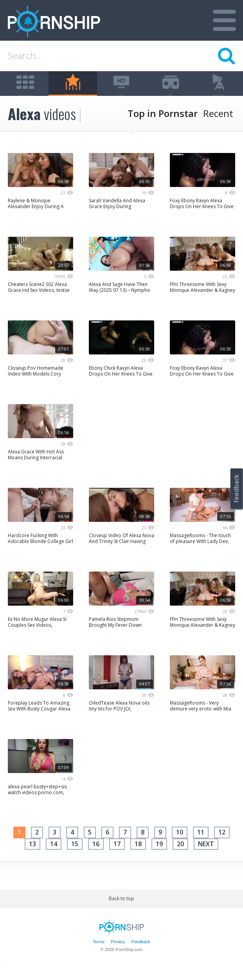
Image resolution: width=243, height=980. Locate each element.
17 (117, 856)
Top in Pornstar (163, 125)
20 (180, 856)
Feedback (141, 953)
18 (138, 856)
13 (32, 856)
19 (159, 856)
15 (75, 856)
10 (180, 844)
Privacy (118, 953)
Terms (99, 953)
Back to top (121, 911)
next (206, 856)
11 (201, 844)
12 (222, 844)
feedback (236, 488)
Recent (218, 125)
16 (96, 856)
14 (54, 856)
